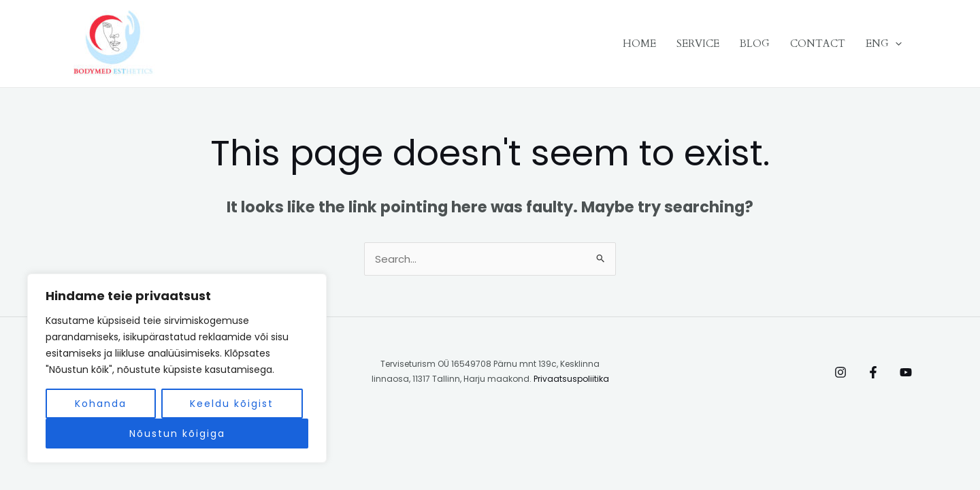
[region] (177, 368)
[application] (895, 44)
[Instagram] (840, 372)
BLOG (755, 44)
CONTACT (818, 44)
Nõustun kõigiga (177, 434)
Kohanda (101, 404)
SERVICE (698, 44)
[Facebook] (873, 372)
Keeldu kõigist (232, 404)
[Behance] (906, 372)
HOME (639, 44)
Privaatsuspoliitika (571, 379)
